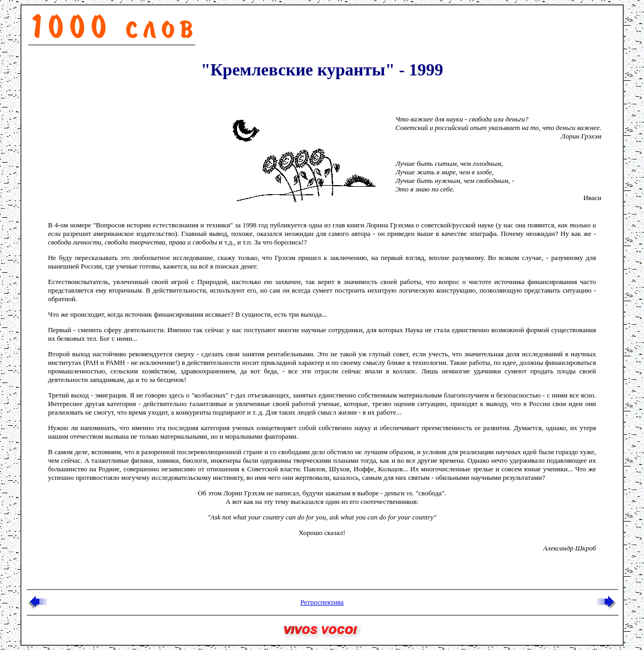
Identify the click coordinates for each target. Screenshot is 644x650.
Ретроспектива (322, 602)
